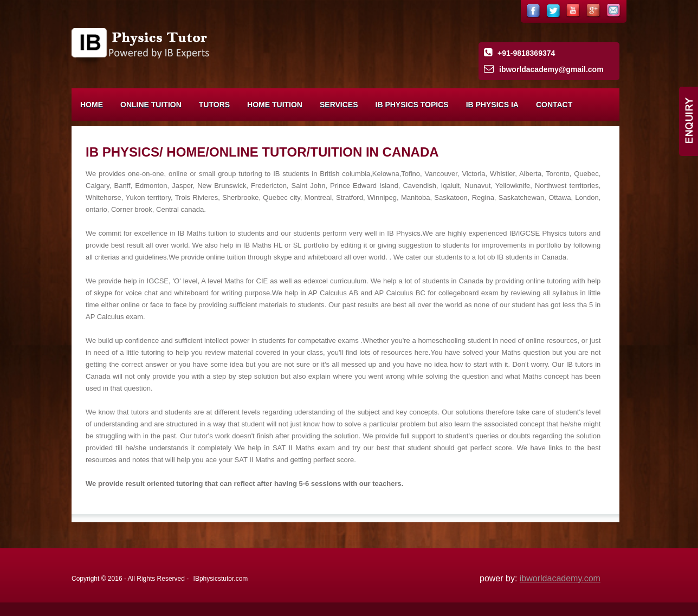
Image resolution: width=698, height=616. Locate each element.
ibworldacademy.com (560, 578)
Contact (554, 105)
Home (92, 105)
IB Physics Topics (412, 105)
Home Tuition (275, 105)
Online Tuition (151, 105)
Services (339, 105)
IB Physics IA (492, 105)
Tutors (214, 105)
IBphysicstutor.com (221, 579)
